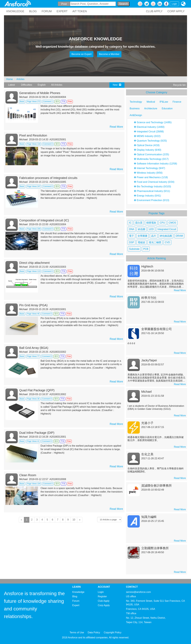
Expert (76, 605)
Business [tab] (135, 108)
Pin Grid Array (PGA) (33, 305)
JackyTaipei (149, 360)
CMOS (172, 223)
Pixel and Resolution (33, 135)
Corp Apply (104, 605)
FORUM (47, 11)
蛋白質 (139, 223)
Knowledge (78, 592)
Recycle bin (179, 85)
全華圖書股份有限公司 (157, 329)
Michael (146, 392)
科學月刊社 (149, 298)
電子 (132, 236)
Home (10, 79)
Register (102, 596)
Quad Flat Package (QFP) (37, 390)
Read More (116, 127)
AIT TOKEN (80, 11)
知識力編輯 (149, 517)
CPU (162, 223)
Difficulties (27, 85)
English (42, 85)
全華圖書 (142, 236)
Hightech (147, 266)
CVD (167, 242)
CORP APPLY (176, 11)
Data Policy (94, 632)
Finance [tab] (177, 102)
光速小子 (147, 423)
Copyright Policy (113, 632)
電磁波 (141, 242)
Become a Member (109, 54)
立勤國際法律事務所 (155, 548)
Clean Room (28, 475)
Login (174, 4)
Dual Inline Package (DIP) (37, 433)
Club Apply (104, 601)
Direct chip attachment (34, 263)
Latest (12, 85)
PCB (146, 249)
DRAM (179, 236)
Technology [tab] (136, 102)
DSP (132, 242)
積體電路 (151, 223)
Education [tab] (167, 108)
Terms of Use (77, 632)
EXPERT (62, 11)
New (117, 85)
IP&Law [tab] (164, 102)
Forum (76, 601)
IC (130, 223)
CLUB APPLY (154, 11)
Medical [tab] (151, 102)
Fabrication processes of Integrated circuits (48, 178)
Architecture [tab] (151, 108)
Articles (20, 79)
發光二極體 (155, 242)
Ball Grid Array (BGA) (34, 348)
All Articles (57, 85)
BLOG (33, 11)
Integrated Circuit (167, 229)
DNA (132, 229)
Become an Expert (81, 54)
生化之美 (147, 454)
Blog (75, 596)
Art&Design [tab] (136, 115)
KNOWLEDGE (15, 11)
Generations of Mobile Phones (40, 93)
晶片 (154, 236)
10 (74, 520)
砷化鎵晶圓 (166, 236)
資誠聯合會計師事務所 (157, 486)
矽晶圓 (142, 229)
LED (151, 229)
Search (123, 4)
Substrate (134, 249)
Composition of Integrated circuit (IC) (44, 220)
